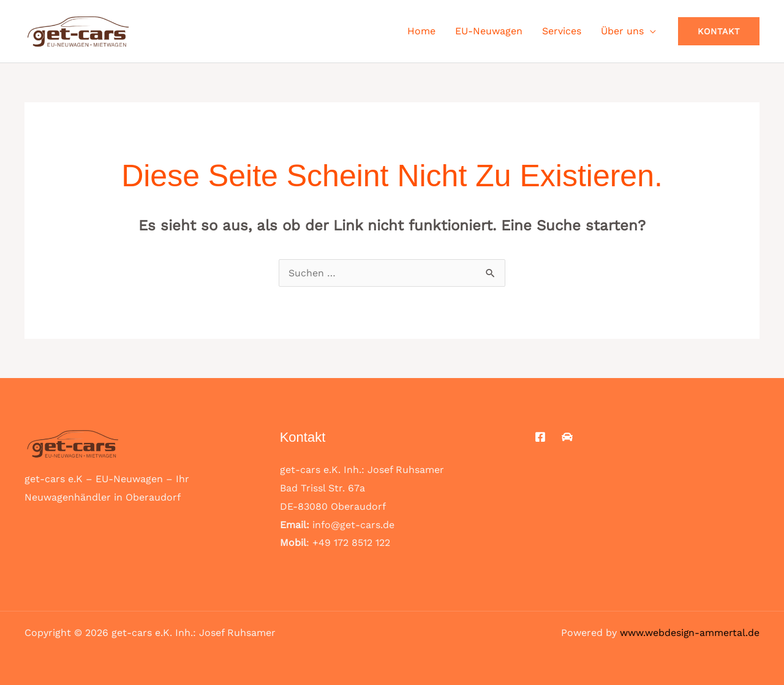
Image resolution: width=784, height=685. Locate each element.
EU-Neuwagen (489, 31)
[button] (719, 31)
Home (421, 31)
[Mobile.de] (567, 437)
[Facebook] (540, 437)
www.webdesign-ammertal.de (689, 633)
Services (562, 31)
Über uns (622, 31)
